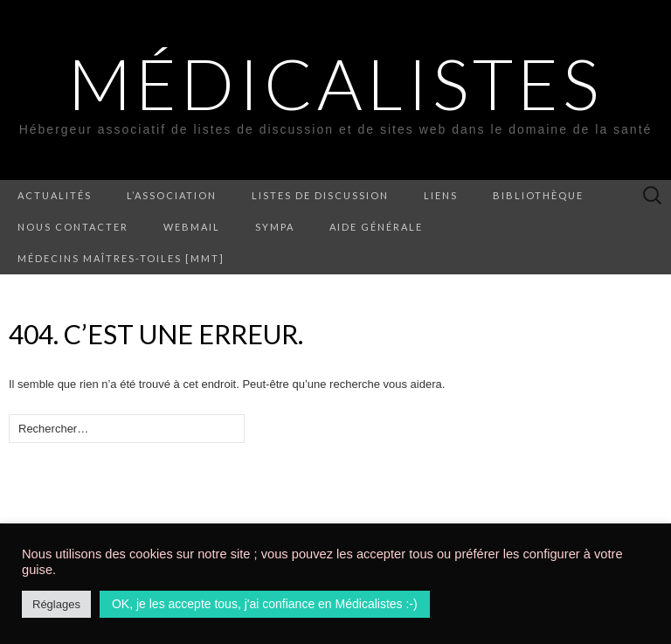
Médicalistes (335, 83)
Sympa (275, 227)
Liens (441, 195)
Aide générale (376, 227)
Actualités (55, 195)
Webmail (192, 227)
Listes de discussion (320, 195)
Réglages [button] (56, 604)
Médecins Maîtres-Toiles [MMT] (121, 258)
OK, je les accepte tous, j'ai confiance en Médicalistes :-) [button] (265, 604)
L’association (172, 195)
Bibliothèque (538, 195)
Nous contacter (73, 227)
